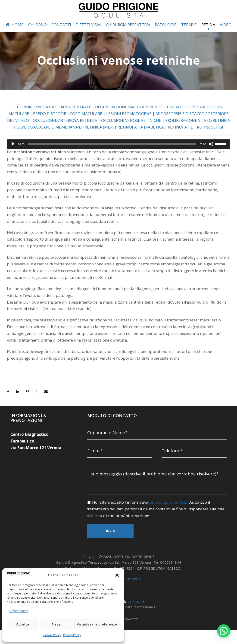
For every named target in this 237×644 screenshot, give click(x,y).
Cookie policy (131, 593)
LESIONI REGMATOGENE (142, 124)
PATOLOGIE (169, 25)
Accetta (23, 624)
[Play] (13, 161)
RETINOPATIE (114, 144)
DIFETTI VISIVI (89, 25)
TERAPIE (193, 25)
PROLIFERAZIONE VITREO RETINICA (50, 137)
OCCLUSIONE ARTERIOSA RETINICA (110, 130)
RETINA (213, 25)
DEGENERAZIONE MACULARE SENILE (130, 117)
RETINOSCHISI (144, 144)
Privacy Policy (72, 635)
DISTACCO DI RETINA (190, 117)
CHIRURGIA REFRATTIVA (130, 25)
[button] (117, 575)
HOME (14, 25)
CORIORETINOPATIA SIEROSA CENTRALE (51, 117)
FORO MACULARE (98, 124)
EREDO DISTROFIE (59, 124)
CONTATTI (61, 25)
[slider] (112, 161)
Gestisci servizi (19, 611)
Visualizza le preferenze (97, 624)
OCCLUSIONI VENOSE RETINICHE (180, 130)
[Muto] (211, 161)
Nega (56, 624)
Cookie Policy (52, 635)
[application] (118, 161)
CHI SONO (37, 25)
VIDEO (13, 35)
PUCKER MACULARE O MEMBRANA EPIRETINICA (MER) (140, 137)
